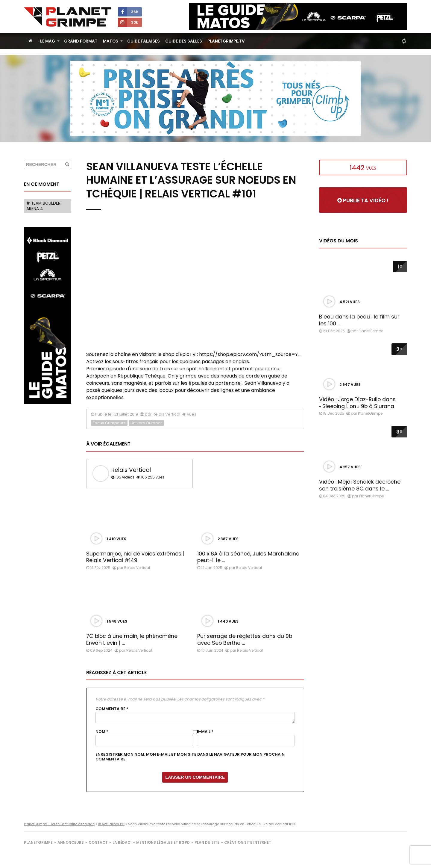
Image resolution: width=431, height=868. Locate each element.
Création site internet (248, 842)
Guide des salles (184, 41)
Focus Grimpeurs (109, 423)
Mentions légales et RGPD (163, 842)
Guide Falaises (144, 41)
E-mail (205, 732)
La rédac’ (122, 842)
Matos (111, 41)
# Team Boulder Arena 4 (43, 206)
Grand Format (81, 41)
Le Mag (48, 41)
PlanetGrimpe (38, 842)
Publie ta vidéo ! (363, 200)
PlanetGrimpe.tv (226, 41)
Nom (102, 732)
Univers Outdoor (146, 423)
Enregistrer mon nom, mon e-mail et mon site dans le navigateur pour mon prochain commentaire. (190, 757)
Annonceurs (71, 842)
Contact (98, 842)
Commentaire (112, 709)
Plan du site (207, 842)
